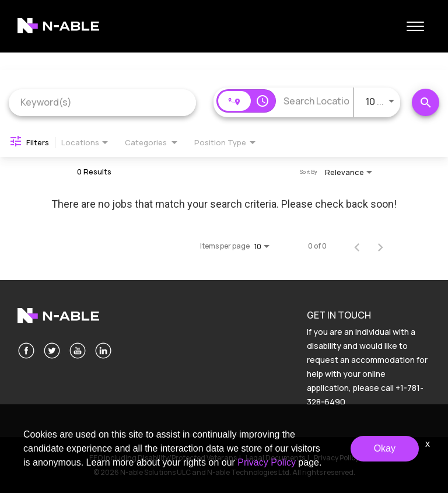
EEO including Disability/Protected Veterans (163, 458)
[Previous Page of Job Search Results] (357, 246)
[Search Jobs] (426, 102)
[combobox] (102, 102)
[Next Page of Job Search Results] (380, 246)
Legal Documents (275, 458)
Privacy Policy (336, 458)
